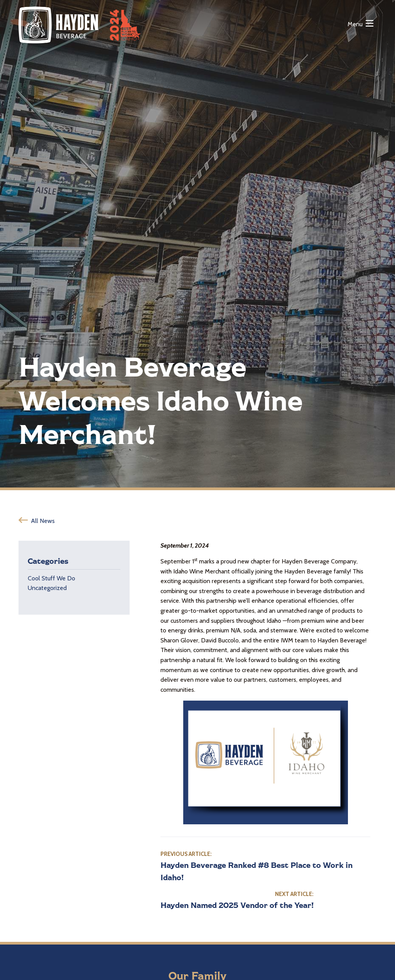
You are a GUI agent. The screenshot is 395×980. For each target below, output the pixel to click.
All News (43, 521)
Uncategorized (47, 588)
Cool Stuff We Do (51, 578)
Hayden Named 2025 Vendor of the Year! (237, 905)
